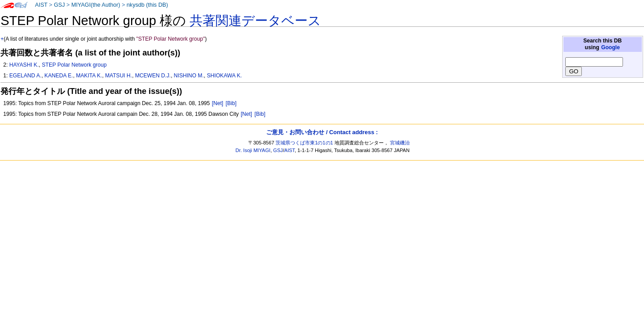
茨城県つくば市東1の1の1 (304, 143)
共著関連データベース (255, 21)
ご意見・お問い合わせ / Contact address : (322, 132)
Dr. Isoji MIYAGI (253, 150)
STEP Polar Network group (74, 65)
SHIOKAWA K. (225, 76)
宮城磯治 (400, 143)
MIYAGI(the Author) (95, 5)
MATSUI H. (119, 76)
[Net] (218, 103)
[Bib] (231, 103)
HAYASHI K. (24, 65)
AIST (41, 5)
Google (610, 47)
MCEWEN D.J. (153, 76)
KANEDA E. (59, 76)
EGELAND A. (25, 76)
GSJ (59, 5)
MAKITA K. (89, 76)
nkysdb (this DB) (147, 5)
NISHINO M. (189, 76)
